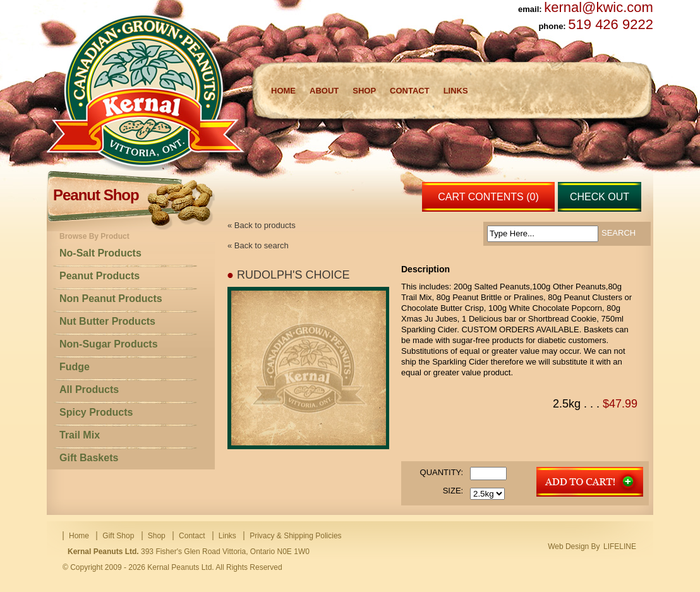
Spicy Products (96, 412)
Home (283, 91)
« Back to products (262, 225)
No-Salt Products (100, 253)
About (324, 91)
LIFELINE (620, 547)
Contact (410, 91)
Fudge (75, 367)
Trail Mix (80, 435)
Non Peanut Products (111, 299)
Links (456, 91)
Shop (364, 91)
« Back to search (258, 245)
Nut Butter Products (107, 321)
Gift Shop (118, 536)
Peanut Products (100, 276)
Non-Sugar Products (109, 344)
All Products (89, 390)
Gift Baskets (89, 458)
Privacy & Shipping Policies (295, 536)
